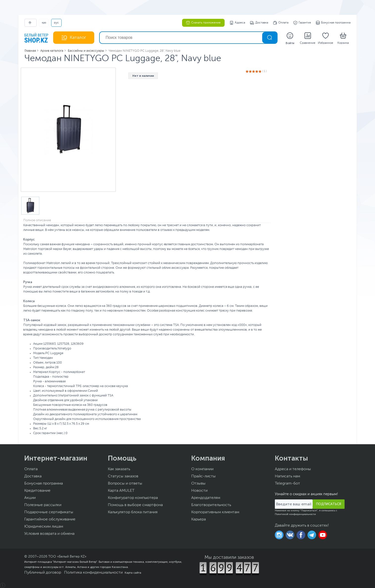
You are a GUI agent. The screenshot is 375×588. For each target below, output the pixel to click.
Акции (30, 498)
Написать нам (287, 476)
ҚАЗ (44, 23)
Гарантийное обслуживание (50, 519)
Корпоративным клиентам (215, 512)
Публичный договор (43, 573)
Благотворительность (211, 505)
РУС (56, 23)
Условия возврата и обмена (49, 534)
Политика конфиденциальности (93, 573)
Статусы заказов (123, 476)
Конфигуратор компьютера (133, 498)
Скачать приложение (203, 23)
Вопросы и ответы (125, 484)
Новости (199, 491)
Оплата (281, 23)
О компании (202, 469)
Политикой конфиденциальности (295, 514)
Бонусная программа (333, 23)
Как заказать (119, 469)
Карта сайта (133, 573)
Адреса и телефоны (293, 469)
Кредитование (37, 491)
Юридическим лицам (44, 527)
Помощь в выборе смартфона (135, 505)
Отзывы (198, 484)
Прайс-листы (203, 476)
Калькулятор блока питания (133, 512)
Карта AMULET (121, 491)
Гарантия (302, 23)
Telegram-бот (287, 484)
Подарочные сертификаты (49, 512)
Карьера (199, 519)
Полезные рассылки (43, 505)
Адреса (237, 23)
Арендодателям (206, 498)
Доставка (259, 23)
